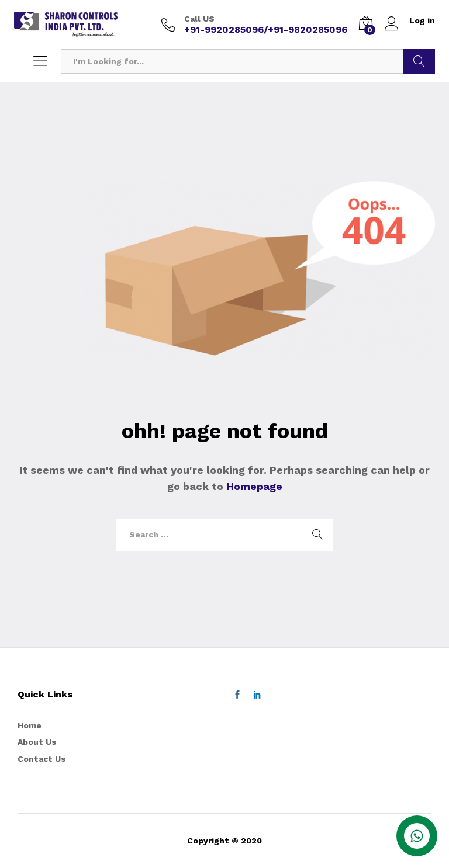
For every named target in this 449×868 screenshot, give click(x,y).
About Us (37, 742)
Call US (199, 19)
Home (30, 725)
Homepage (254, 486)
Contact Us (42, 759)
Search (419, 61)
